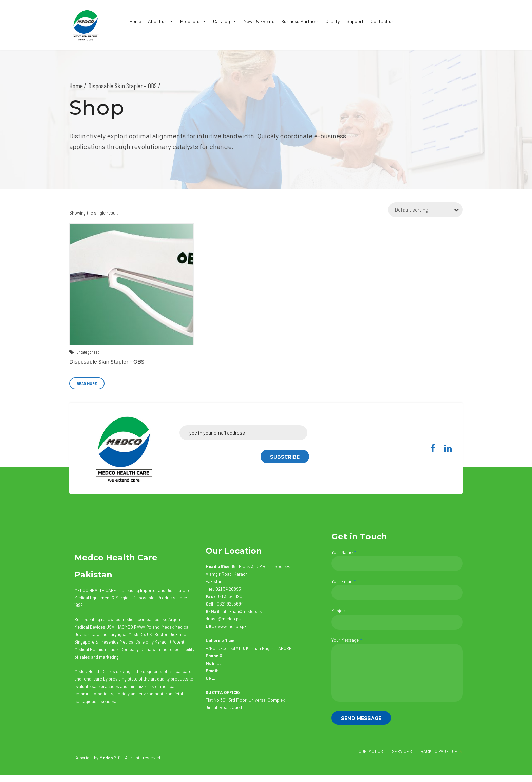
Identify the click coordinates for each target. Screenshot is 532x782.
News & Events (259, 21)
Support (355, 21)
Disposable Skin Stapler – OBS (107, 362)
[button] (170, 21)
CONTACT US (371, 751)
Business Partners (300, 21)
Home (135, 21)
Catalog (225, 21)
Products (193, 21)
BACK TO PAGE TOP (439, 751)
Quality (332, 21)
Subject (397, 619)
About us (161, 21)
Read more (87, 383)
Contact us (382, 21)
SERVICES (402, 751)
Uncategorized (88, 352)
